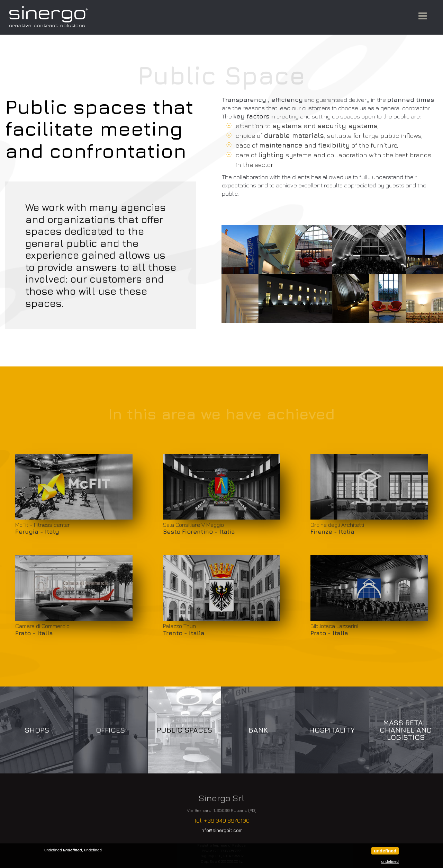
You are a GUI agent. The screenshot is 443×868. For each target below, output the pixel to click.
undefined (385, 851)
